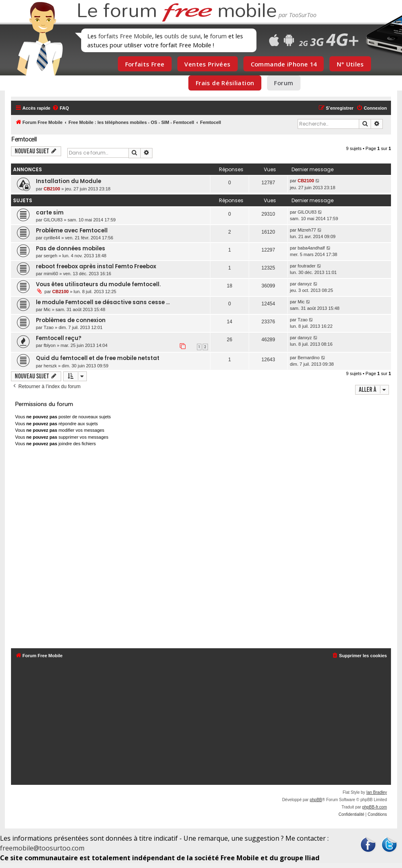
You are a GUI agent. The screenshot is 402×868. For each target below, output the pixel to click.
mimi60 (51, 274)
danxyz (305, 284)
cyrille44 (52, 238)
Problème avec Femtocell (72, 231)
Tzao (49, 327)
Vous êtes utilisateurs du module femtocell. (98, 284)
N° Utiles (350, 64)
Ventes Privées (207, 64)
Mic (47, 309)
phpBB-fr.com (374, 807)
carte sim (50, 213)
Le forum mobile (177, 11)
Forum (284, 83)
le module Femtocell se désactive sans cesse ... (103, 302)
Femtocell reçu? (59, 338)
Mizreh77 (307, 230)
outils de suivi (182, 36)
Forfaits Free (145, 64)
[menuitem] (61, 108)
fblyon (50, 345)
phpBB (316, 800)
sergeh (51, 256)
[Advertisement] (201, 549)
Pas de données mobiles (71, 248)
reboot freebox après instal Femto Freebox (96, 266)
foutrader (307, 266)
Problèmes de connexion (71, 320)
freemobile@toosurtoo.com (42, 848)
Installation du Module (68, 181)
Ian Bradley (377, 792)
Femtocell (24, 139)
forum (218, 36)
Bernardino (309, 358)
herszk (50, 366)
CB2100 (52, 189)
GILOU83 (53, 220)
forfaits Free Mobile (125, 36)
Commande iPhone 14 (284, 64)
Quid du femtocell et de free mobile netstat (98, 358)
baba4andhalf (311, 248)
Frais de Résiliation (225, 83)
